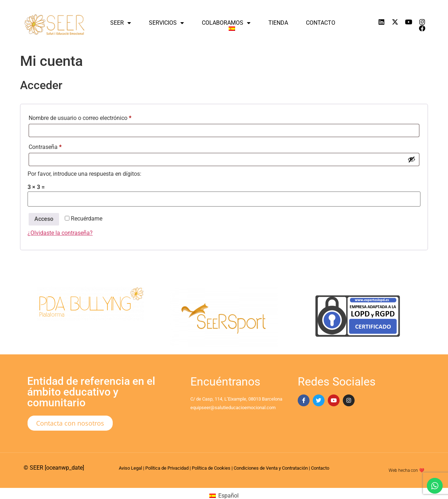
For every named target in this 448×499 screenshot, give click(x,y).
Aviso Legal (130, 468)
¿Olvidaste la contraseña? (60, 233)
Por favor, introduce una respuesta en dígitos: (84, 174)
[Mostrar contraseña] (412, 159)
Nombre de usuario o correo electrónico (94, 117)
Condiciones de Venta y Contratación (271, 468)
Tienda (278, 23)
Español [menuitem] (228, 496)
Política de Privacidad (167, 468)
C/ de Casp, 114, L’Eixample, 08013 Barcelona (236, 399)
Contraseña (59, 146)
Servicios (166, 23)
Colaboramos (226, 23)
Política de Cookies (211, 468)
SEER (121, 23)
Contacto (321, 23)
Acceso (44, 219)
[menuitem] (232, 29)
